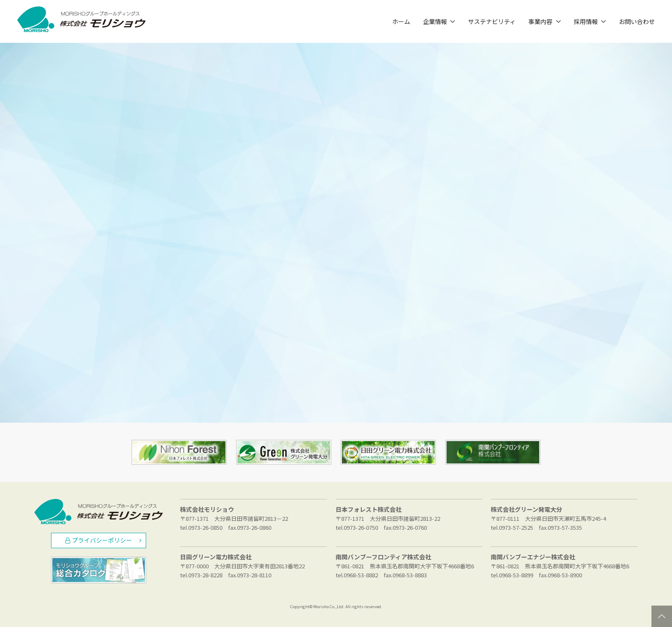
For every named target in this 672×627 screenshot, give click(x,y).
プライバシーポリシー (103, 540)
